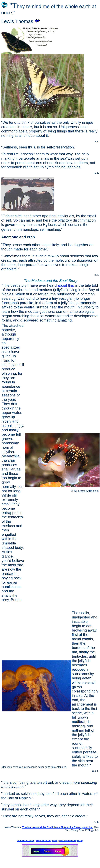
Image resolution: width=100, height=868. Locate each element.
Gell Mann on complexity (71, 841)
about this (66, 285)
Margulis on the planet (47, 841)
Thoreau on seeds (26, 841)
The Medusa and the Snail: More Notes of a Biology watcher (57, 827)
